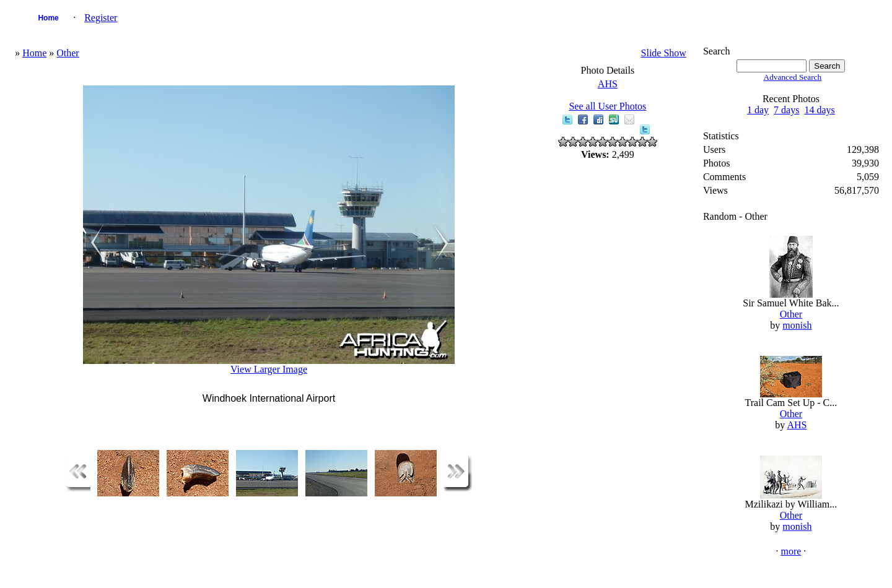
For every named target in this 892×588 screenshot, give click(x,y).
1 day (758, 110)
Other (68, 53)
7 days (786, 110)
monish (797, 325)
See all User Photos (607, 106)
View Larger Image (269, 369)
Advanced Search (793, 77)
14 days (819, 110)
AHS (608, 84)
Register (101, 18)
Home (48, 18)
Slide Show (664, 53)
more (791, 551)
